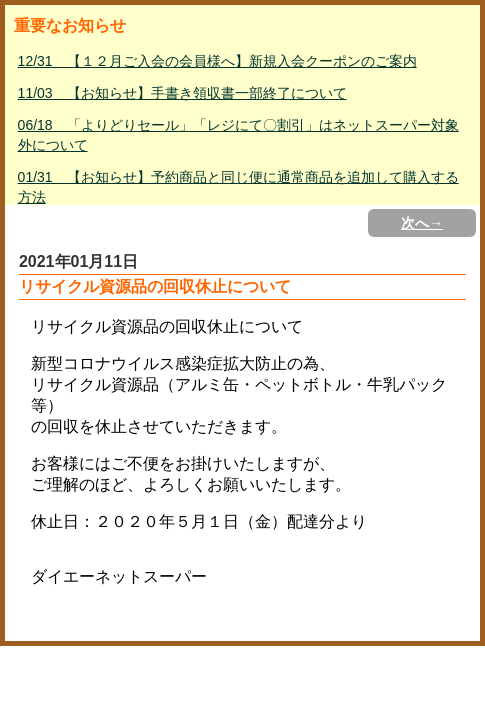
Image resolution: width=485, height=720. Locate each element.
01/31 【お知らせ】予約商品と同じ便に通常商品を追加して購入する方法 (238, 187)
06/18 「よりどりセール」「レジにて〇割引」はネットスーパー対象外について (238, 135)
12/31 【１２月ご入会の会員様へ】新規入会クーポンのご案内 (217, 61)
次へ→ (422, 223)
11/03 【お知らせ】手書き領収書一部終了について (182, 93)
